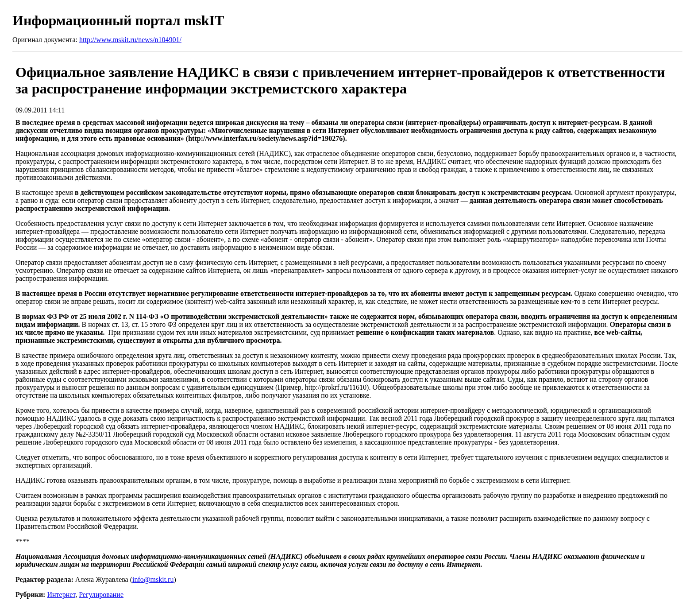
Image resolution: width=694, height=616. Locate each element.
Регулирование (101, 595)
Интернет (61, 595)
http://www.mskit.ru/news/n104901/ (130, 40)
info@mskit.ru (153, 579)
